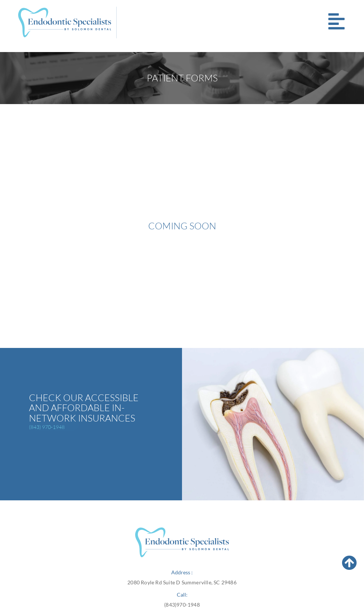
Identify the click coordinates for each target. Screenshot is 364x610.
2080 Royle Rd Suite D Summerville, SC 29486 (182, 582)
